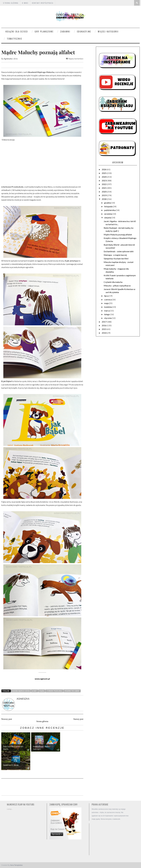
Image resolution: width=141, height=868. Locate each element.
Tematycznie (14, 39)
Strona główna (42, 721)
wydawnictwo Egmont (72, 691)
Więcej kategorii (108, 32)
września (108, 214)
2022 (104, 184)
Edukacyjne (84, 32)
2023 (104, 180)
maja (107, 303)
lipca (107, 296)
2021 (104, 188)
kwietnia (108, 307)
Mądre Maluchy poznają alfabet (118, 234)
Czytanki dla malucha (113, 282)
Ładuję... (10, 809)
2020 (104, 192)
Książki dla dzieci (17, 32)
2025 (104, 173)
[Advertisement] (110, 839)
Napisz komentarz (76, 59)
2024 (104, 177)
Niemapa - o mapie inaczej (115, 255)
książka (42, 691)
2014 (104, 333)
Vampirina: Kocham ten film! (116, 258)
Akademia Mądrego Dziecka (21, 691)
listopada (109, 206)
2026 (104, 169)
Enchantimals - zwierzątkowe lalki (119, 251)
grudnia (108, 203)
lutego (107, 314)
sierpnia (108, 218)
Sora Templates (16, 865)
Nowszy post (7, 719)
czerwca (108, 299)
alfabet (35, 691)
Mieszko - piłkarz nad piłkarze (117, 286)
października (110, 210)
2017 (104, 322)
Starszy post (78, 719)
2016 (104, 325)
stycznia (108, 318)
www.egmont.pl (42, 679)
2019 (104, 195)
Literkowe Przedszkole (54, 691)
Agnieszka (8, 59)
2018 (104, 199)
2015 (104, 329)
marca (107, 311)
